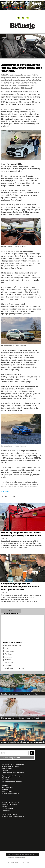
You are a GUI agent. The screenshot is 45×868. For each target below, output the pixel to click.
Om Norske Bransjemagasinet (16, 857)
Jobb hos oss (25, 862)
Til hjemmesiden (11, 612)
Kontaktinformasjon (13, 862)
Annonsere (22, 860)
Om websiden (12, 860)
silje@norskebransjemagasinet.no (12, 782)
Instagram (8, 657)
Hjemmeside (9, 651)
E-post (7, 648)
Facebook (8, 654)
